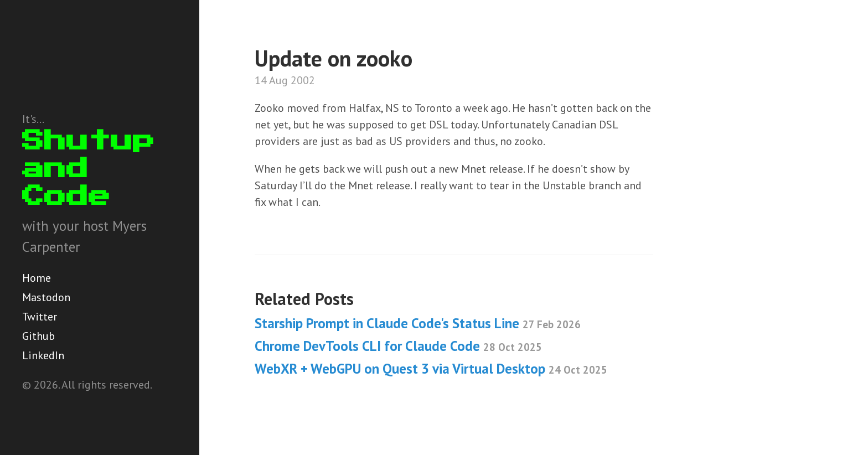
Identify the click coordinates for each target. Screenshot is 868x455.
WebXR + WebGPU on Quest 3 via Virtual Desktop (431, 369)
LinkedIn (43, 355)
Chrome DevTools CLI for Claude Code (398, 346)
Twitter (40, 317)
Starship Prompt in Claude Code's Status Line (418, 323)
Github (38, 336)
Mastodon (46, 297)
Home (37, 278)
